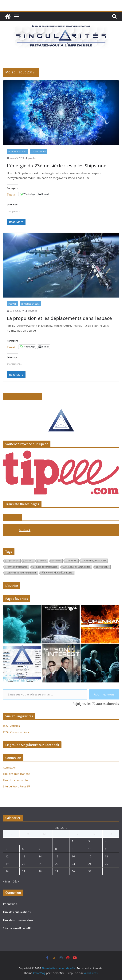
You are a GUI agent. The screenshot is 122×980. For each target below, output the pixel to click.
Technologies (39, 151)
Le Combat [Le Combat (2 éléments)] (72, 561)
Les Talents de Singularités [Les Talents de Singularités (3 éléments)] (77, 567)
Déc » (16, 881)
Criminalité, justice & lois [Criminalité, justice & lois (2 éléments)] (94, 561)
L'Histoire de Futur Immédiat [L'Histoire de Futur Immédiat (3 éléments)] (21, 573)
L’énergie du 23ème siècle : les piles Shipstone (57, 166)
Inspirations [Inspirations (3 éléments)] (102, 567)
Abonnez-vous (104, 694)
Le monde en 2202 (18, 151)
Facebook (12, 517)
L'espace (12, 304)
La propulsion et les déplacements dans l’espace (59, 318)
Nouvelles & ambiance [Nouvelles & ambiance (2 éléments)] (17, 567)
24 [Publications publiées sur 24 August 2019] (90, 864)
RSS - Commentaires (16, 732)
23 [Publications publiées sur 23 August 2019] (73, 864)
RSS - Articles (11, 726)
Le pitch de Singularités (22, 396)
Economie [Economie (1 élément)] (29, 561)
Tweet (11, 194)
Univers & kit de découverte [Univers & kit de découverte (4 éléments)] (57, 573)
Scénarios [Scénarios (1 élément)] (42, 561)
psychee (33, 158)
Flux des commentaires (18, 780)
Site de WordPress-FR (17, 786)
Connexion (10, 767)
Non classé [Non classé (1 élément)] (56, 561)
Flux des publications (17, 774)
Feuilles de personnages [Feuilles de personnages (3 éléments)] (45, 567)
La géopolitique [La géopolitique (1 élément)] (13, 561)
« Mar (7, 881)
